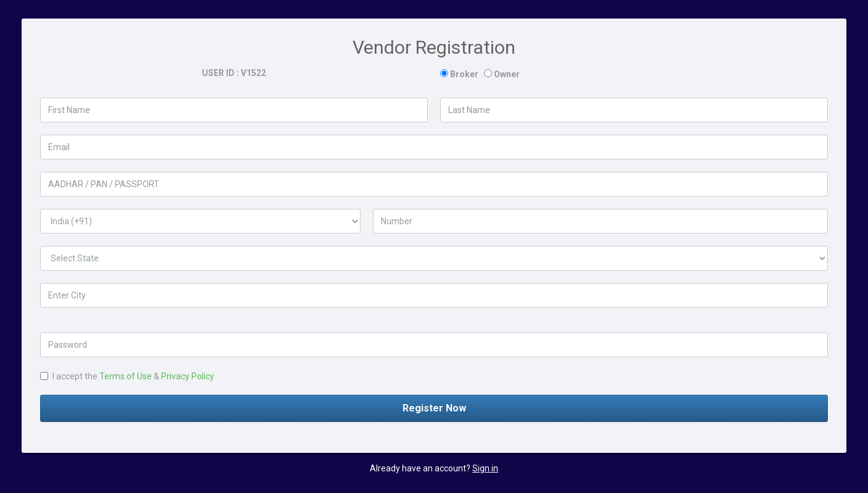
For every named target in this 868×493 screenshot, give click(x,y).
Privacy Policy (188, 376)
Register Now (434, 408)
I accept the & (127, 376)
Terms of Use (126, 376)
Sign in (485, 468)
